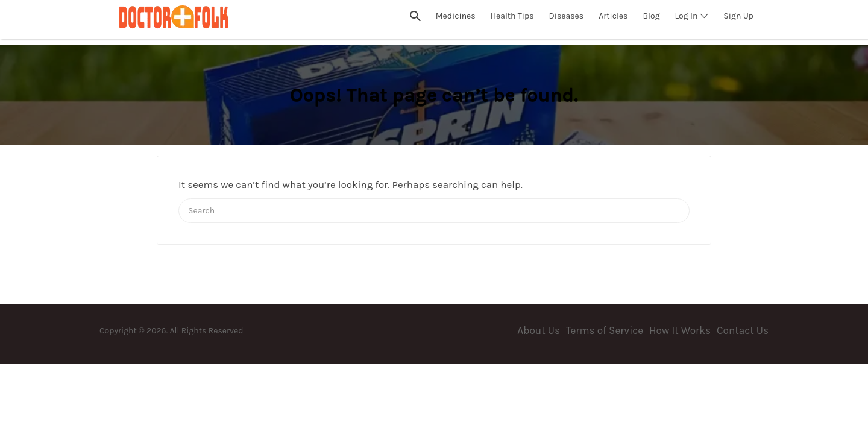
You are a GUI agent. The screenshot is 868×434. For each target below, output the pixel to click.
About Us (539, 330)
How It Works (680, 330)
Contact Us (743, 330)
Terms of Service (605, 330)
